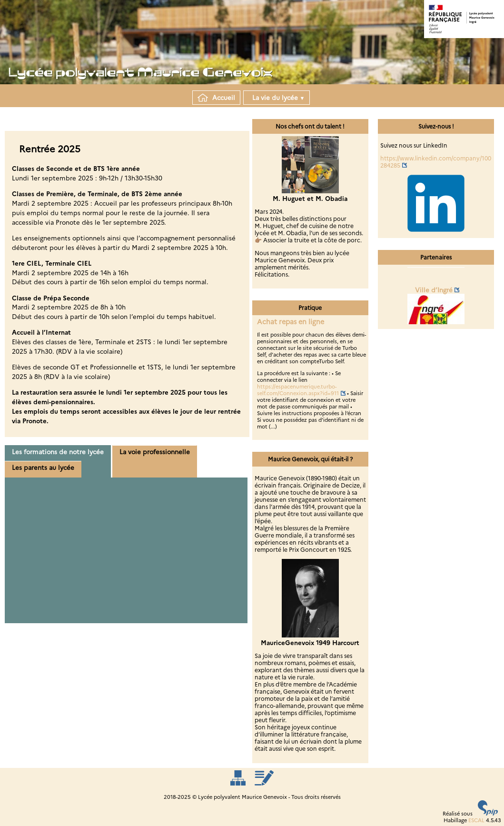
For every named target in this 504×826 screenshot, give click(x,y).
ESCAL (476, 820)
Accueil (216, 98)
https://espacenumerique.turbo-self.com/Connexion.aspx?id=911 (298, 390)
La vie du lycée (277, 98)
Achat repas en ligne (291, 322)
